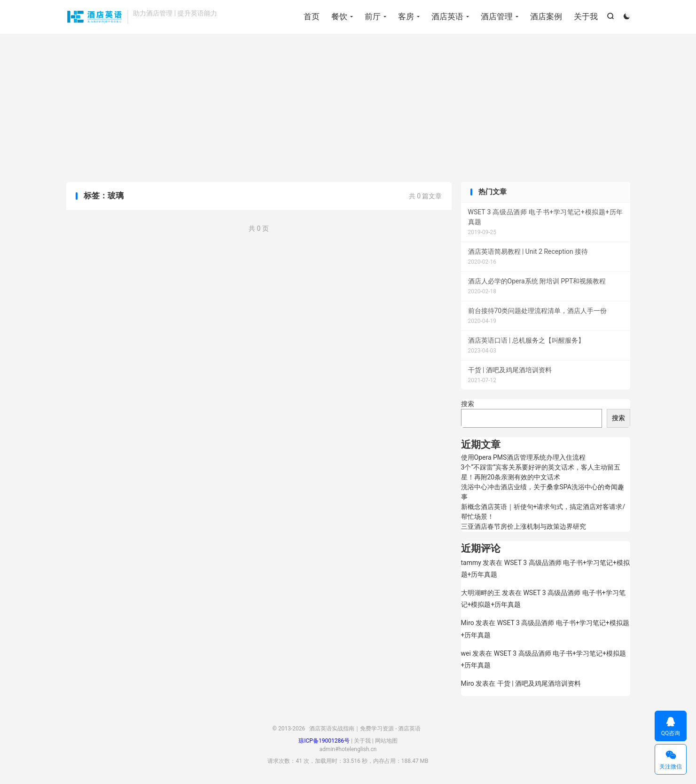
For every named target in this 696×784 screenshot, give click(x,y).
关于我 (586, 16)
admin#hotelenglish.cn (348, 749)
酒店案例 (546, 16)
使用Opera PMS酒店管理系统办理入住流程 (524, 457)
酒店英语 (447, 16)
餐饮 (339, 16)
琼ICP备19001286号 (324, 741)
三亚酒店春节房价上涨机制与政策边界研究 (524, 526)
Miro (468, 623)
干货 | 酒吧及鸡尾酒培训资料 (539, 683)
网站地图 (386, 741)
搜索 (468, 404)
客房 (406, 16)
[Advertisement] (348, 109)
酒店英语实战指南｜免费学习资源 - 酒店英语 (95, 17)
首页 (312, 16)
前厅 (373, 16)
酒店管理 (497, 16)
